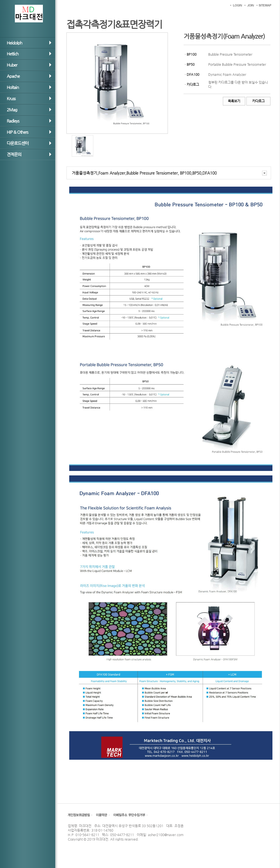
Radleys (13, 121)
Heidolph (14, 43)
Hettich (13, 54)
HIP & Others (17, 132)
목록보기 (234, 101)
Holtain (13, 87)
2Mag (12, 110)
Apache (13, 76)
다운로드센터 (18, 143)
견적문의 (14, 154)
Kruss (11, 98)
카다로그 (258, 101)
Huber (12, 65)
